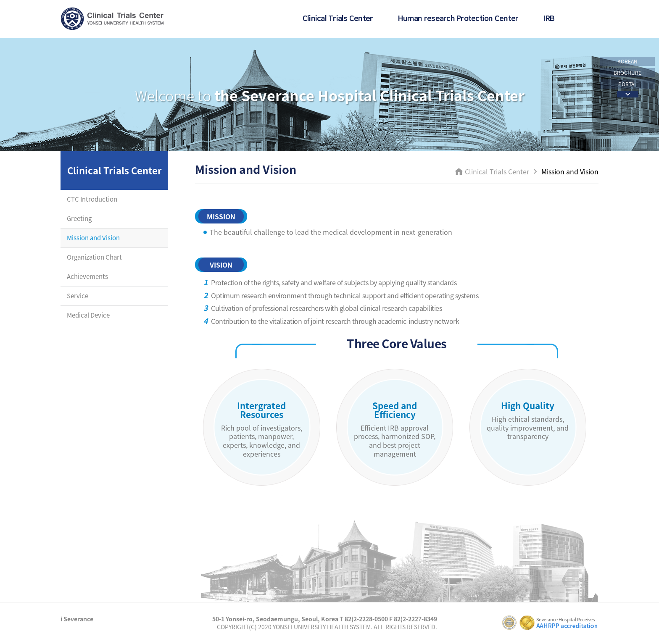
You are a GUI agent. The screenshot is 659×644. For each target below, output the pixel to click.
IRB (549, 19)
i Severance (77, 619)
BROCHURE (627, 73)
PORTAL (628, 84)
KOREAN (627, 61)
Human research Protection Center (458, 19)
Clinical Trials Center (338, 19)
